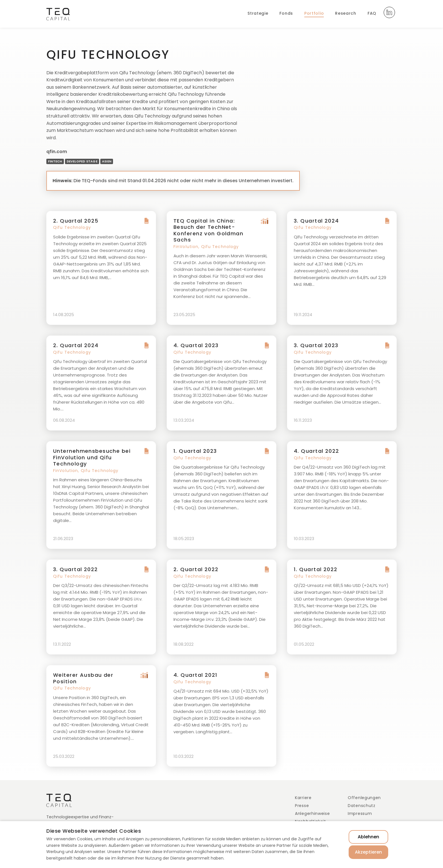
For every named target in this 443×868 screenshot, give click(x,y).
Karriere (303, 798)
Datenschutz (362, 806)
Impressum (360, 813)
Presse (302, 806)
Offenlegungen (364, 798)
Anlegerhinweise (312, 813)
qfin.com (57, 152)
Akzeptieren (368, 852)
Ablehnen (368, 837)
